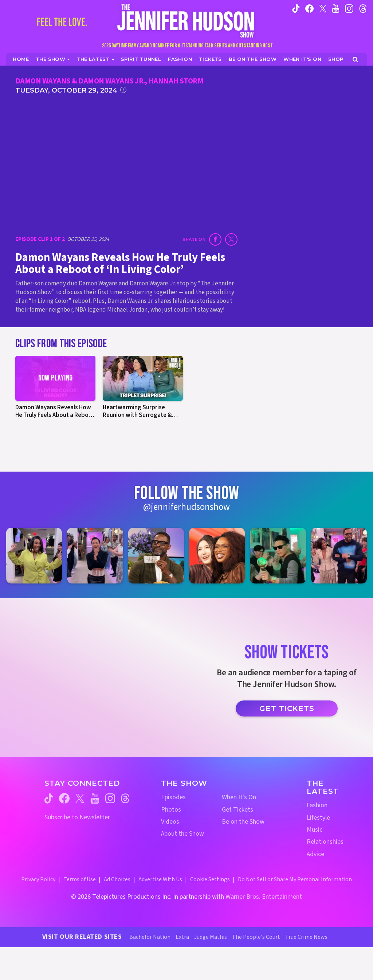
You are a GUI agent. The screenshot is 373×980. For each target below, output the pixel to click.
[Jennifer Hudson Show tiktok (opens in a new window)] (296, 8)
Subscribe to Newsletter (77, 817)
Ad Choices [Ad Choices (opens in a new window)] (117, 879)
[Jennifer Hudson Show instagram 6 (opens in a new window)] (339, 556)
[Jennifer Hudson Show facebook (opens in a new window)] (309, 8)
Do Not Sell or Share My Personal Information (295, 879)
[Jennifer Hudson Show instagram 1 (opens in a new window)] (34, 556)
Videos (170, 822)
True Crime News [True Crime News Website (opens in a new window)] (306, 937)
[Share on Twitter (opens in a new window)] (231, 239)
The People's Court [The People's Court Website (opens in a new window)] (256, 937)
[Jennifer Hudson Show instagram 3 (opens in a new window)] (156, 556)
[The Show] (53, 59)
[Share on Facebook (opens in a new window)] (215, 239)
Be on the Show (243, 822)
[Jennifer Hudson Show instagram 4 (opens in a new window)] (217, 556)
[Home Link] (186, 21)
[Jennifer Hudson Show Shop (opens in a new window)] (336, 59)
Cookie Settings (210, 879)
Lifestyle (318, 818)
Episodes (173, 797)
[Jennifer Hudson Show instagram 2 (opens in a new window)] (95, 556)
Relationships (325, 842)
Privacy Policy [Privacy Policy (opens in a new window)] (38, 879)
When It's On (239, 797)
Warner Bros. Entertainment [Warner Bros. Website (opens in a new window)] (264, 897)
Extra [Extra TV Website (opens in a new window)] (182, 937)
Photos (171, 810)
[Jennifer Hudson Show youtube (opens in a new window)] (336, 8)
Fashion (317, 805)
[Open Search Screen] (355, 60)
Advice (315, 854)
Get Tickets (287, 708)
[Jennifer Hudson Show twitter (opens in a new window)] (323, 8)
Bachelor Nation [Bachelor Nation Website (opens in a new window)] (150, 937)
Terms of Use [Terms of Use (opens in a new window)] (80, 879)
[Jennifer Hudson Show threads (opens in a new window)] (125, 798)
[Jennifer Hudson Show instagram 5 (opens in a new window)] (278, 556)
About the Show (182, 834)
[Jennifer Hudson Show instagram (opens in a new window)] (349, 8)
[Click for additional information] (123, 90)
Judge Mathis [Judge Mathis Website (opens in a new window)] (211, 937)
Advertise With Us (160, 879)
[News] (95, 59)
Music (315, 830)
